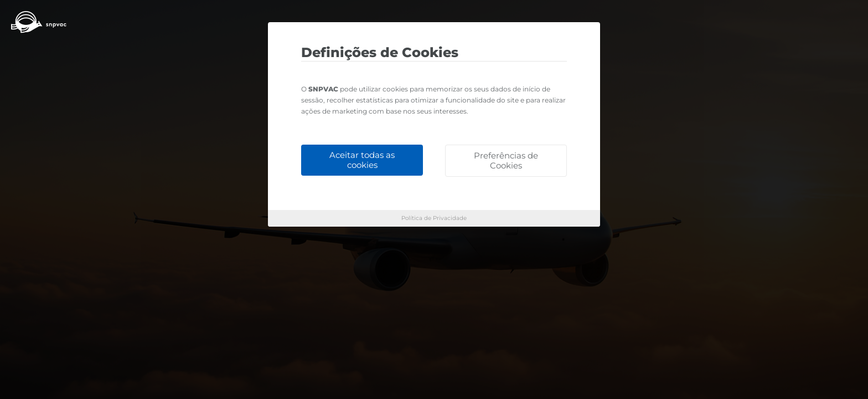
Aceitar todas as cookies (362, 160)
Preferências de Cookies (506, 160)
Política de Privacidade (434, 218)
